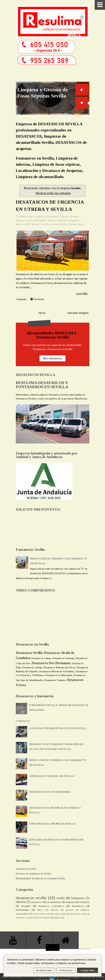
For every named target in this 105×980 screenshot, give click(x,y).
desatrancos (78, 906)
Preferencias (66, 970)
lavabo (45, 224)
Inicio (42, 313)
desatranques (23, 910)
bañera (23, 216)
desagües (26, 906)
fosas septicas (44, 918)
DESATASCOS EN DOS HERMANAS (50, 792)
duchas (52, 220)
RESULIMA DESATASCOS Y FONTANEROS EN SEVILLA (42, 385)
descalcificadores (38, 220)
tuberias (63, 224)
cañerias (64, 216)
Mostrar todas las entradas (53, 193)
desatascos (21, 220)
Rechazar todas (44, 970)
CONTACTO (23, 721)
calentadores (52, 216)
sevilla (54, 224)
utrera (82, 224)
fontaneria (84, 902)
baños (31, 216)
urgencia (73, 224)
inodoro (36, 224)
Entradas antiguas (78, 313)
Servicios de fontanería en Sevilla (33, 874)
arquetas (70, 902)
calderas (40, 216)
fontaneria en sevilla (78, 914)
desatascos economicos (51, 906)
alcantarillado (54, 902)
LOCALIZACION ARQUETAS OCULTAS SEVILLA (58, 728)
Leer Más (82, 293)
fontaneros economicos (25, 918)
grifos (28, 224)
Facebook (37, 299)
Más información (52, 358)
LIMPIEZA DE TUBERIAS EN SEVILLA (52, 776)
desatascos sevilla (31, 898)
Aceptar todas (87, 970)
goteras (20, 224)
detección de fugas (58, 914)
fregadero (74, 220)
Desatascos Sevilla (26, 869)
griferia (70, 910)
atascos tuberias (40, 914)
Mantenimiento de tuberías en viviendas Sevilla (40, 878)
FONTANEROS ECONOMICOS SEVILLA (52, 824)
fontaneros (62, 220)
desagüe (74, 216)
